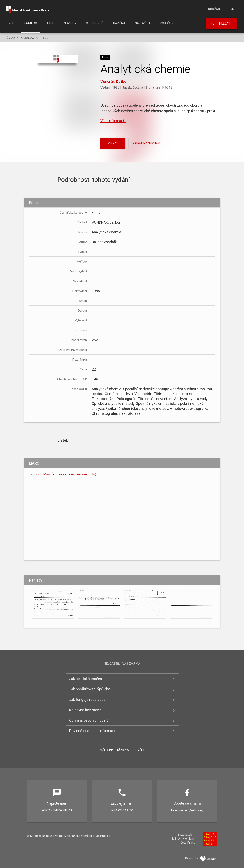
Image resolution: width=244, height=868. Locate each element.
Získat (113, 143)
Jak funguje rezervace (87, 699)
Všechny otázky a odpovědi (122, 750)
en (232, 9)
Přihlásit (213, 9)
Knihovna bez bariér (85, 710)
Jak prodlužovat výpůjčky (90, 689)
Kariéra (119, 23)
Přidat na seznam (146, 143)
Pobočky (167, 23)
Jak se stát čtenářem (86, 679)
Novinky (70, 23)
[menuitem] (10, 25)
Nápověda (143, 23)
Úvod (10, 23)
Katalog (30, 23)
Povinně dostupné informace (93, 731)
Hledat (225, 23)
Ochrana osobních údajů (89, 720)
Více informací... (113, 121)
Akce (50, 23)
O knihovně (95, 23)
